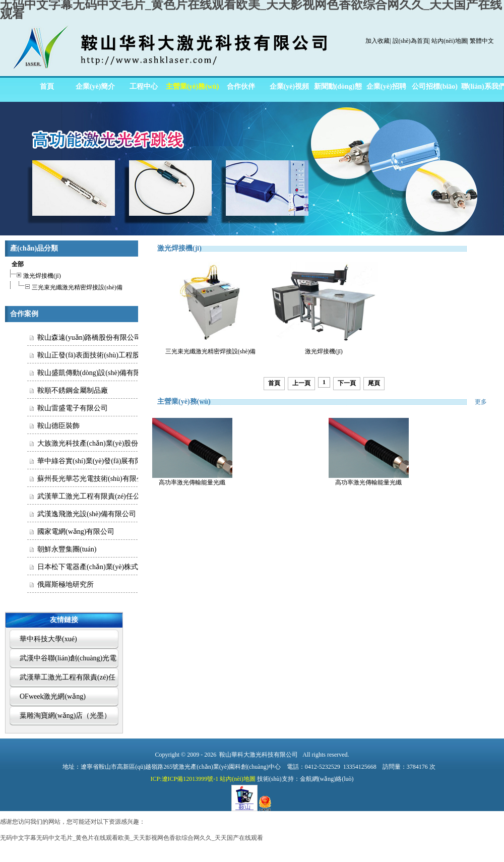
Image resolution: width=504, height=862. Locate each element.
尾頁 (374, 383)
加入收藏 (377, 41)
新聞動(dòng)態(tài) (338, 90)
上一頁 (301, 383)
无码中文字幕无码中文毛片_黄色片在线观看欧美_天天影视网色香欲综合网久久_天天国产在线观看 (132, 838)
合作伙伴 (241, 86)
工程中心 (144, 86)
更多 (487, 402)
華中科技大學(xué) (48, 639)
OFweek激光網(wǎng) (53, 696)
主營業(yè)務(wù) (193, 86)
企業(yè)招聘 (386, 86)
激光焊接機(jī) (34, 274)
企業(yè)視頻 (290, 86)
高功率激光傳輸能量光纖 (192, 482)
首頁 (47, 86)
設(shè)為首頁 (411, 41)
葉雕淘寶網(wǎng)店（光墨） (65, 716)
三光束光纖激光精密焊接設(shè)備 (65, 286)
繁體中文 (482, 41)
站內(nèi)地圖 (449, 41)
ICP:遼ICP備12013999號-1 (185, 779)
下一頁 (347, 383)
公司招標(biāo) (435, 86)
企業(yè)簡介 (96, 86)
